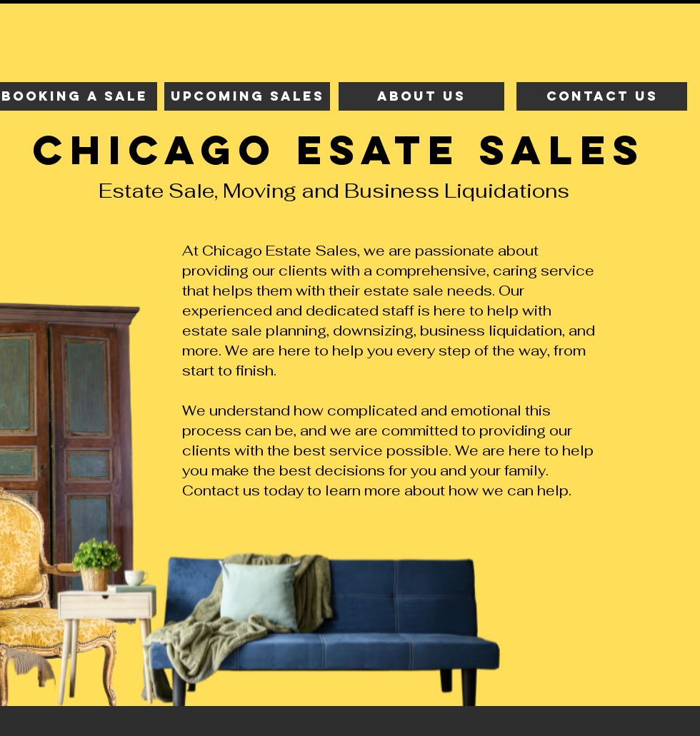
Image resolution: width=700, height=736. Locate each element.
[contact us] (602, 96)
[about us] (421, 96)
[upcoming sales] (247, 96)
